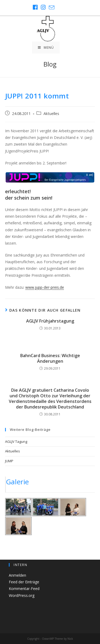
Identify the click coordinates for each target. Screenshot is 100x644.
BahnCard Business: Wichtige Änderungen (50, 358)
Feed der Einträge (24, 582)
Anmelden (17, 575)
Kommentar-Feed (24, 589)
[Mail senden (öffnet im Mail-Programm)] (51, 7)
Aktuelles (51, 113)
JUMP (9, 461)
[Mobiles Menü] (46, 48)
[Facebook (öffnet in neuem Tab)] (35, 7)
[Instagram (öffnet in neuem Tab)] (43, 7)
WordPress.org (22, 595)
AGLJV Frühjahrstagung (50, 321)
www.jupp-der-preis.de (45, 287)
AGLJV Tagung (16, 441)
